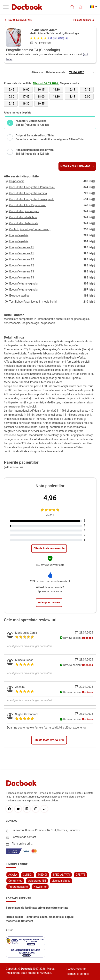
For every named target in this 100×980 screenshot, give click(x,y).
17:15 (87, 90)
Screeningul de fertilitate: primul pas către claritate (37, 908)
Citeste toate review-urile (49, 548)
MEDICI (42, 875)
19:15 (11, 104)
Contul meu (15, 881)
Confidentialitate (76, 969)
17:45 (26, 97)
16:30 (56, 90)
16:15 (41, 90)
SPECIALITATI (61, 875)
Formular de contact (24, 837)
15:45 (11, 90)
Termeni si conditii (78, 974)
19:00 (87, 97)
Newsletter (40, 887)
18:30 (56, 97)
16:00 (26, 90)
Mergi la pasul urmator (77, 166)
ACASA (13, 875)
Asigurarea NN (37, 881)
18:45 (71, 97)
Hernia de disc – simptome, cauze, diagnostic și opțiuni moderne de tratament (40, 919)
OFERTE (81, 875)
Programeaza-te (18, 887)
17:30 (11, 97)
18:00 (41, 97)
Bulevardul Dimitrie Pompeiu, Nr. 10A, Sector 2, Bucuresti (46, 830)
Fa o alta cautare (84, 20)
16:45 (71, 90)
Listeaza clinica (61, 881)
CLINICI (28, 875)
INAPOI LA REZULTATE (18, 20)
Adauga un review (49, 602)
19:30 (26, 104)
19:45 (41, 104)
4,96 (50, 498)
